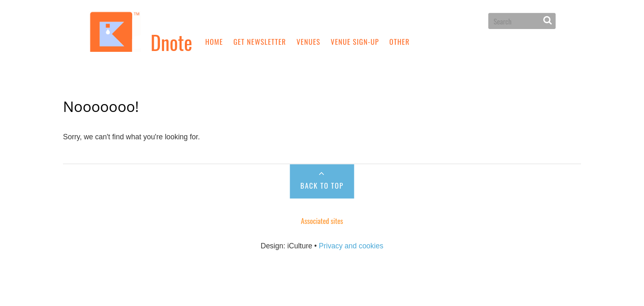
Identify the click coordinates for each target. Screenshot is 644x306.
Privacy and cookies (351, 245)
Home (214, 41)
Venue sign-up (355, 41)
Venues (308, 41)
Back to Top (322, 185)
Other (400, 41)
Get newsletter (260, 41)
